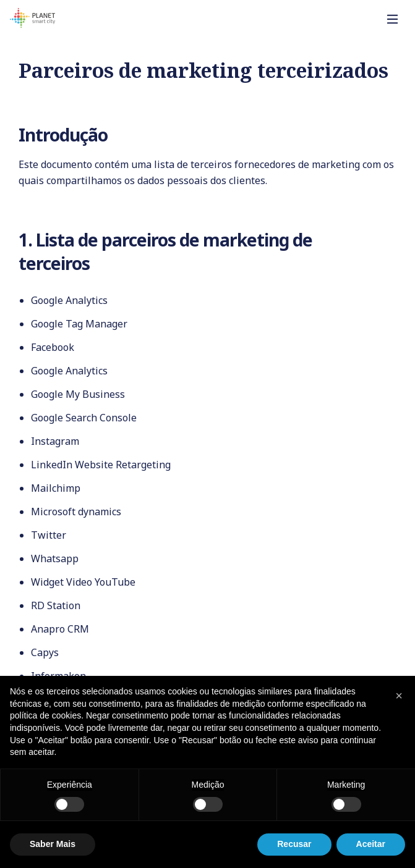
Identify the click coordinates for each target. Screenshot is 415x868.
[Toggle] (393, 19)
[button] (399, 696)
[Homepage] (32, 20)
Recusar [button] (294, 844)
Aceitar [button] (371, 844)
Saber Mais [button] (53, 844)
